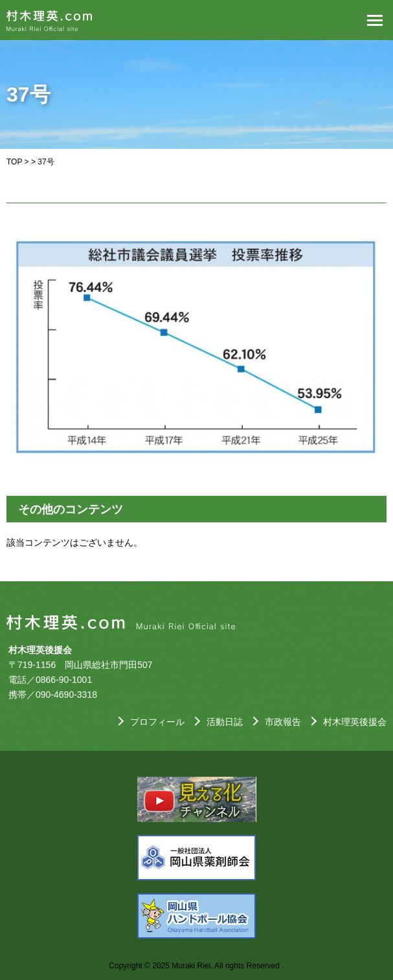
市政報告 (283, 722)
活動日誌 (225, 722)
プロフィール (157, 722)
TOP (14, 162)
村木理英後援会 (355, 722)
